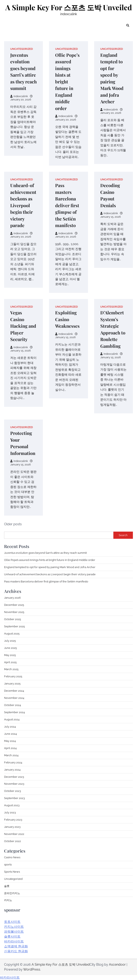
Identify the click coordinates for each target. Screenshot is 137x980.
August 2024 (12, 719)
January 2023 (12, 827)
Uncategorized (22, 49)
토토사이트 (12, 922)
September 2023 (14, 798)
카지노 (8, 900)
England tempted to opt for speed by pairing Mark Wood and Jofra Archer (50, 567)
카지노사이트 (14, 927)
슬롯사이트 (12, 936)
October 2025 (13, 619)
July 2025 (10, 641)
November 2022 (14, 834)
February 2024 (13, 762)
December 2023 (14, 777)
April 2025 (10, 662)
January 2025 (12, 684)
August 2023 (12, 805)
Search (123, 535)
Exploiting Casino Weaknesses (67, 319)
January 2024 (12, 770)
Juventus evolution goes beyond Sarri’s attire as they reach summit (45, 553)
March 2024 (11, 755)
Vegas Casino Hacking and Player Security (23, 326)
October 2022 (13, 841)
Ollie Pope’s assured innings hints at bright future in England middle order (67, 82)
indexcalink (19, 96)
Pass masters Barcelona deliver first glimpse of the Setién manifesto (67, 205)
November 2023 (14, 784)
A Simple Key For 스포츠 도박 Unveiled (69, 7)
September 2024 (14, 712)
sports (8, 865)
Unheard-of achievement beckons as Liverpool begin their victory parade (23, 205)
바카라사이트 (14, 941)
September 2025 (14, 626)
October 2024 (13, 705)
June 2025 (10, 648)
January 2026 (12, 598)
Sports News (12, 872)
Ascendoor (117, 965)
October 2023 (13, 791)
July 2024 (10, 727)
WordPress (32, 969)
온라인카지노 (12, 893)
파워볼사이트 (14, 932)
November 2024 (14, 698)
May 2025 (10, 655)
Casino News (12, 857)
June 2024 (10, 734)
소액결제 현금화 (16, 946)
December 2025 (14, 605)
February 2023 (13, 820)
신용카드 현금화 (16, 951)
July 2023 (10, 812)
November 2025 (14, 612)
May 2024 (10, 741)
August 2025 (12, 634)
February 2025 (13, 676)
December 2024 (14, 691)
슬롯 (7, 886)
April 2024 (10, 748)
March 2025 (11, 669)
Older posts (13, 524)
